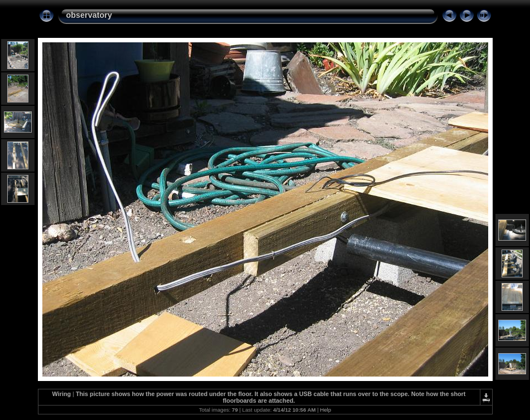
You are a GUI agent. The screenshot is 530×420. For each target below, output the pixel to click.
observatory (89, 15)
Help (325, 410)
